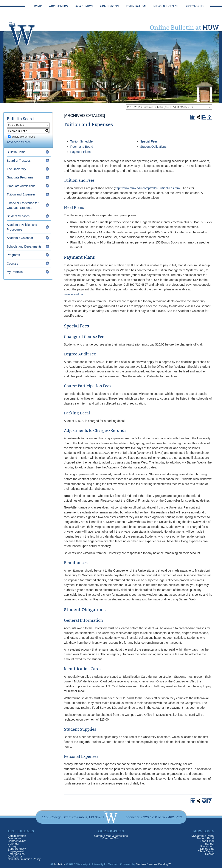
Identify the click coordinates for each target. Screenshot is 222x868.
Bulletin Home (16, 152)
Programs (13, 255)
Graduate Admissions (21, 186)
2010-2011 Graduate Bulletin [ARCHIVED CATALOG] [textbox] (160, 107)
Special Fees (149, 141)
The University (16, 169)
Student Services (18, 216)
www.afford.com (75, 294)
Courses (12, 263)
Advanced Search (19, 142)
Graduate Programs (20, 177)
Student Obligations (153, 147)
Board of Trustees (19, 161)
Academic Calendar (20, 238)
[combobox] (169, 107)
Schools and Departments (24, 246)
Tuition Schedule (82, 141)
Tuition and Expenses (21, 194)
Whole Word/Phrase (23, 137)
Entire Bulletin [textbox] (17, 125)
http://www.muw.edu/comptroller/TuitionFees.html (148, 188)
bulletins (60, 864)
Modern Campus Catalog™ (153, 864)
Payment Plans (81, 152)
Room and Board (82, 147)
